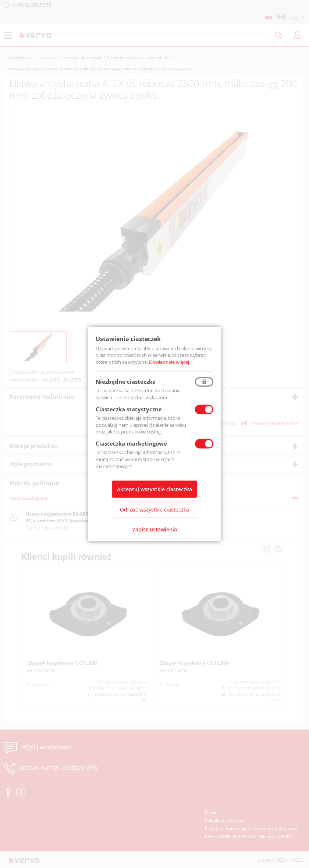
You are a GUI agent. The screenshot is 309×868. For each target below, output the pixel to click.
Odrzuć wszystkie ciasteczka (154, 509)
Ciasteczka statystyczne (129, 409)
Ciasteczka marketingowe (131, 443)
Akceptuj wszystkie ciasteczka (154, 489)
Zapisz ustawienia (155, 529)
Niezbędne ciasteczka (126, 382)
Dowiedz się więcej (169, 362)
